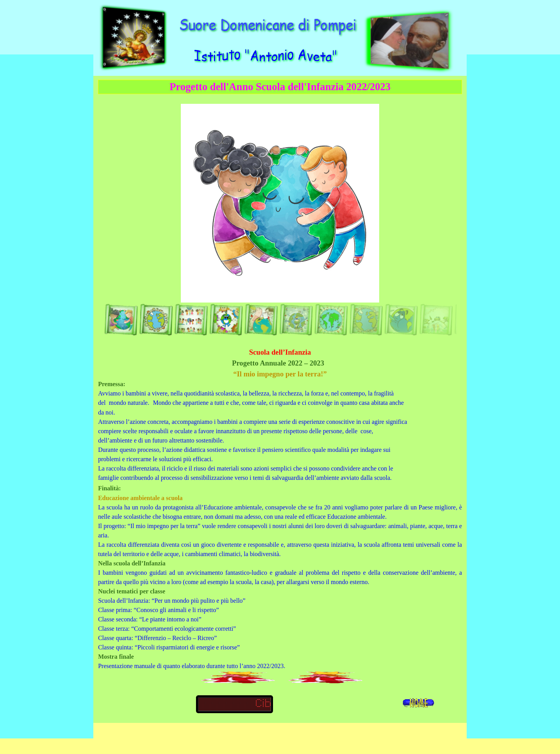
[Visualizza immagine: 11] (436, 320)
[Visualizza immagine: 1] (121, 320)
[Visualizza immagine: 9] (366, 320)
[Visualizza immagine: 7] (296, 320)
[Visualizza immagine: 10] (401, 320)
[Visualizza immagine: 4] (226, 320)
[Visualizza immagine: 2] (156, 320)
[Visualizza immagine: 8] (331, 320)
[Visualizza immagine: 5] (261, 320)
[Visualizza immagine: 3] (191, 320)
